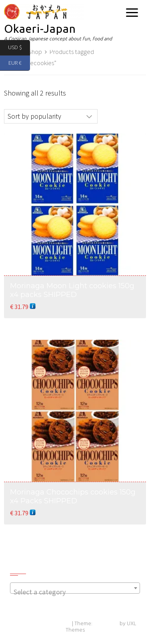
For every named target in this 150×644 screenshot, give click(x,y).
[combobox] (75, 588)
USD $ (19, 48)
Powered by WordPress (42, 624)
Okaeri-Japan (40, 29)
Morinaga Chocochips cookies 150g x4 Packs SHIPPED (73, 496)
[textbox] (75, 592)
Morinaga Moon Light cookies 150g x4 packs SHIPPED (72, 290)
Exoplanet (106, 624)
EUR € (19, 63)
